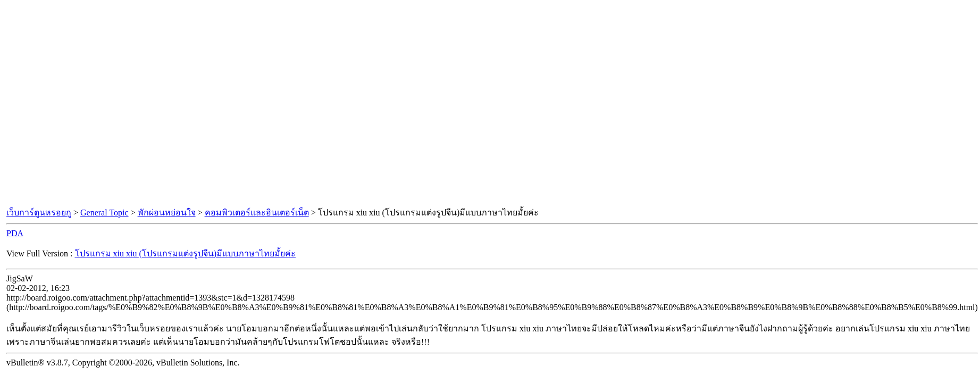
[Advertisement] (100, 104)
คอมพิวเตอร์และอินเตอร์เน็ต (257, 213)
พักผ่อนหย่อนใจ (167, 213)
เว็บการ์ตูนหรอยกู (39, 213)
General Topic (104, 213)
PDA (15, 233)
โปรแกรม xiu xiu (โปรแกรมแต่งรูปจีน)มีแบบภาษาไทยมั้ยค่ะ (186, 253)
